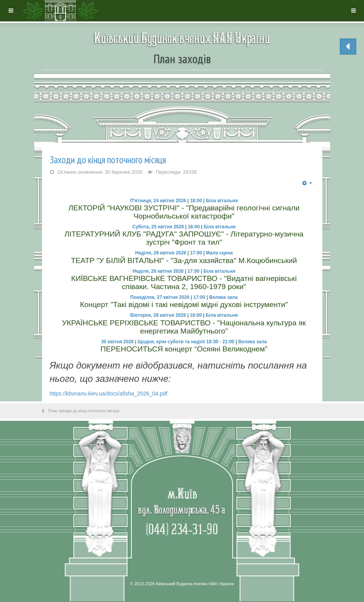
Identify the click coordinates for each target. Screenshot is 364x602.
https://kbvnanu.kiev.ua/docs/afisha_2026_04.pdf (109, 394)
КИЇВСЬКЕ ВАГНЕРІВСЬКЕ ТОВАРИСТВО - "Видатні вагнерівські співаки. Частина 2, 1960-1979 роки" (184, 282)
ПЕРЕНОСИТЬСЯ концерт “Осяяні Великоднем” (184, 349)
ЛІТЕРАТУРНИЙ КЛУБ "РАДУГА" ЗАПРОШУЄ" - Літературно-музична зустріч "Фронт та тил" (184, 238)
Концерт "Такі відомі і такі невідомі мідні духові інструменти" (184, 305)
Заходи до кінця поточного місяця (108, 160)
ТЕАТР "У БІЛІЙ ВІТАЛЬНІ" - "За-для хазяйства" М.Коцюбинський (184, 260)
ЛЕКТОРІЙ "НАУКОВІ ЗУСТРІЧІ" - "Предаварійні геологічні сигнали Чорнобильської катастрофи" (184, 212)
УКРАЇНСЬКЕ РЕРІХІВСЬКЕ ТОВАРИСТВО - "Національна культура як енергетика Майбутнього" (184, 327)
